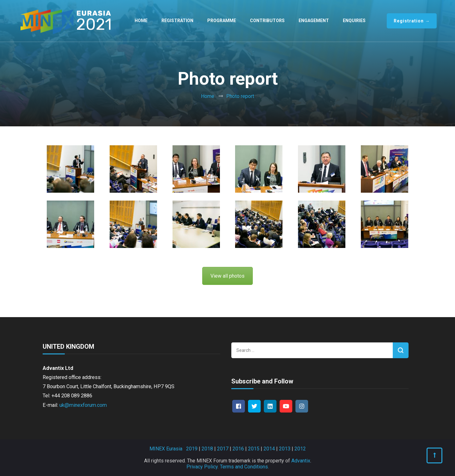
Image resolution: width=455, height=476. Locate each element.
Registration (177, 21)
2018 (207, 449)
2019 (192, 449)
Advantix (301, 461)
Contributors (267, 21)
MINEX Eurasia (166, 449)
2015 (254, 449)
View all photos (227, 276)
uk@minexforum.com (83, 405)
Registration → (412, 21)
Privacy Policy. (203, 467)
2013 (285, 449)
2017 (223, 449)
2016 (238, 449)
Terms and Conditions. (244, 467)
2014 (269, 449)
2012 (300, 449)
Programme (222, 21)
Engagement (314, 21)
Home (141, 21)
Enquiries (354, 21)
